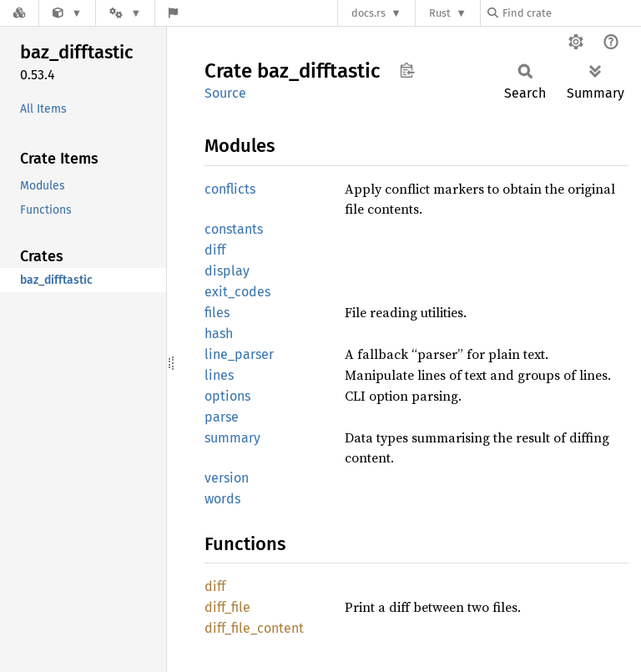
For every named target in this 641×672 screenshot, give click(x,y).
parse (222, 417)
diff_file (227, 607)
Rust (440, 13)
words (222, 499)
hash (219, 333)
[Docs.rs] (19, 13)
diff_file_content (254, 628)
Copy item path (407, 70)
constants (234, 229)
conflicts (230, 189)
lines (219, 375)
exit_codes (237, 292)
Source (225, 93)
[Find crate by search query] (571, 13)
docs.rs (368, 13)
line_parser (239, 354)
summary (232, 438)
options (227, 396)
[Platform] (125, 13)
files (217, 313)
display (227, 271)
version (227, 478)
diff (215, 250)
